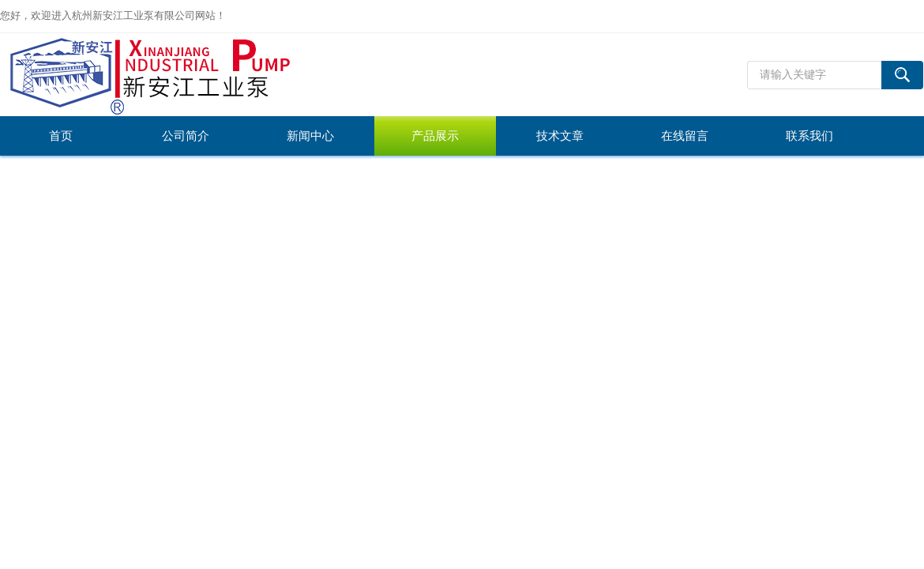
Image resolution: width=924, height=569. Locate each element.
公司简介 (186, 136)
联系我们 (809, 136)
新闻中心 (310, 136)
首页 (61, 136)
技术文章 (560, 136)
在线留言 (685, 136)
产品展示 (435, 136)
